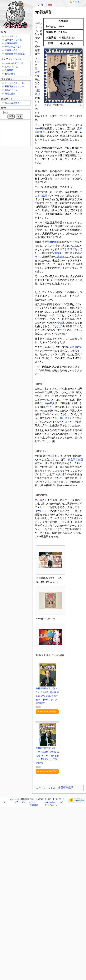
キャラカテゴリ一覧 (14, 83)
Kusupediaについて (14, 63)
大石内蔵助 (41, 196)
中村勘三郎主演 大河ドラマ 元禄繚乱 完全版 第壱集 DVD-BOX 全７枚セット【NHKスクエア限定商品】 (47, 696)
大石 (62, 467)
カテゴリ (41, 788)
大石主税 (52, 456)
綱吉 (37, 72)
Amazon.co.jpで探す (47, 712)
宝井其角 (50, 403)
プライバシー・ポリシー (26, 802)
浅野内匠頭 (53, 242)
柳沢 (60, 323)
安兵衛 (56, 253)
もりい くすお (11, 67)
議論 (50, 5)
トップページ (11, 36)
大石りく (65, 418)
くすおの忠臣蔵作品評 (60, 788)
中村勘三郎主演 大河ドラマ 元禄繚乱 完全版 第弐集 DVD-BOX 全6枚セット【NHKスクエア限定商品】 (47, 755)
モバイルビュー (52, 805)
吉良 (70, 249)
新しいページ (11, 90)
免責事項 (9, 70)
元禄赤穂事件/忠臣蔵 (15, 54)
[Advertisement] (15, 133)
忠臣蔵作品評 (11, 43)
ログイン (77, 2)
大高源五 (60, 257)
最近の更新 (10, 94)
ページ (40, 5)
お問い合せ (10, 74)
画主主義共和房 (12, 103)
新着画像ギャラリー (14, 86)
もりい (66, 400)
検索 (3, 108)
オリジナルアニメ (13, 47)
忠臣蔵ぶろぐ (11, 50)
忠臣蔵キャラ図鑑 (13, 40)
